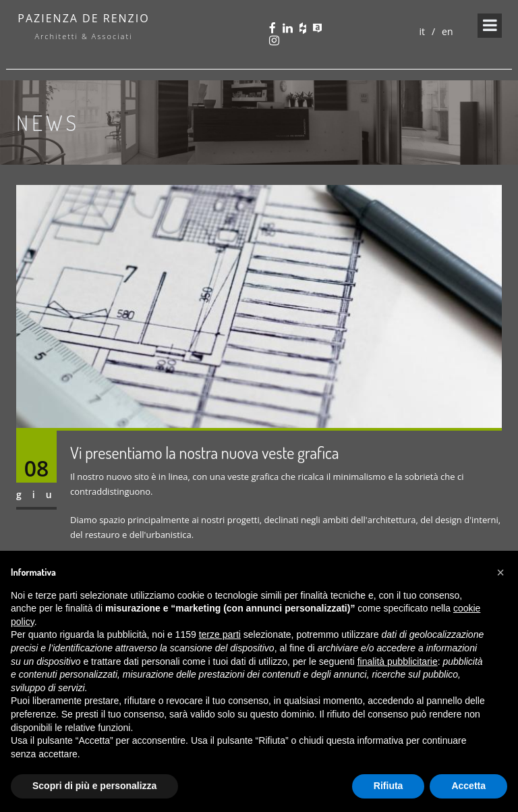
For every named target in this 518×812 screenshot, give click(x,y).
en (447, 31)
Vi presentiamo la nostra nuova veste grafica (204, 453)
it (422, 31)
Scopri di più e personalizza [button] (94, 786)
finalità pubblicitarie (398, 661)
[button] (500, 572)
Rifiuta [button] (388, 786)
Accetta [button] (468, 786)
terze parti (220, 634)
